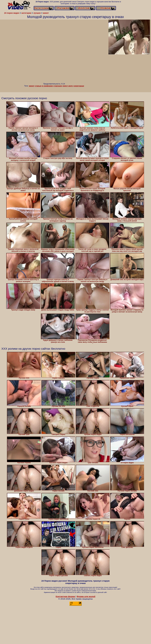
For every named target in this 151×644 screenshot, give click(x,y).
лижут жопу (68, 86)
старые (38, 86)
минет (32, 86)
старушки (58, 86)
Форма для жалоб (86, 596)
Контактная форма (65, 596)
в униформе (47, 86)
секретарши (79, 86)
